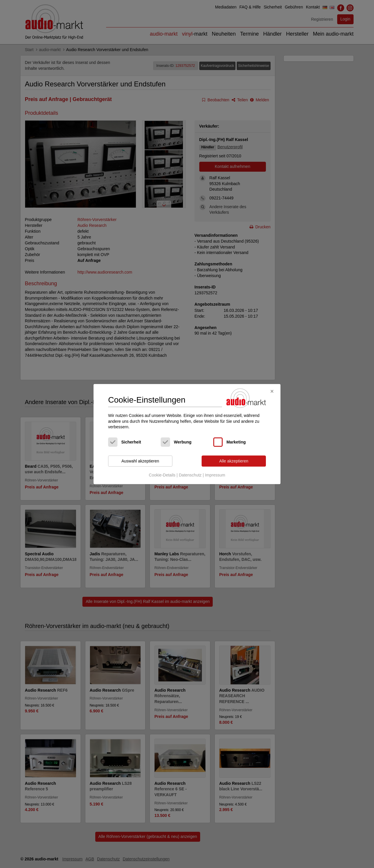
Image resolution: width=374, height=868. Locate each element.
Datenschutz (190, 475)
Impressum (215, 475)
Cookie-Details (162, 475)
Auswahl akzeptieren (140, 461)
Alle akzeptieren (234, 461)
